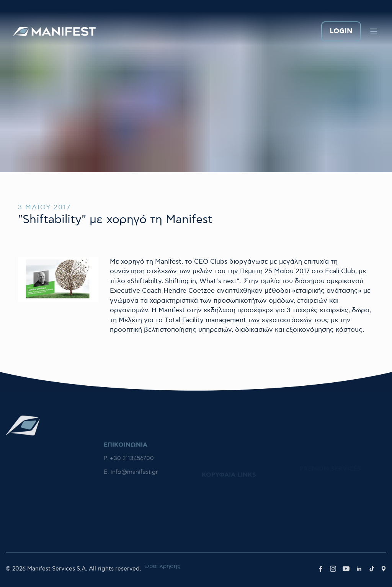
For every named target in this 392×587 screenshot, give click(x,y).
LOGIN (341, 32)
